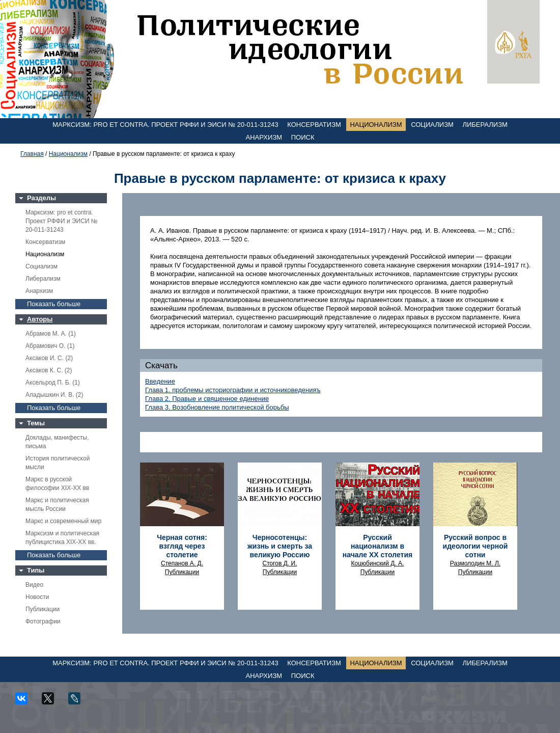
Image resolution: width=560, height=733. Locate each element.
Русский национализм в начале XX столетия (377, 546)
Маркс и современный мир (63, 521)
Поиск (303, 137)
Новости (37, 597)
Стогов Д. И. (280, 563)
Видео (34, 585)
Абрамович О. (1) (50, 346)
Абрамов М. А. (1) (51, 334)
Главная (32, 154)
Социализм (432, 125)
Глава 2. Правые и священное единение (207, 399)
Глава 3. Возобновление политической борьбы (217, 407)
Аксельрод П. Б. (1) (53, 383)
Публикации (43, 609)
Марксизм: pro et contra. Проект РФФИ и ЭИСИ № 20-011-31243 (165, 125)
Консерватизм (314, 125)
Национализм (376, 125)
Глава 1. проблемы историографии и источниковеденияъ (233, 390)
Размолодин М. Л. (475, 563)
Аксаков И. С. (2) (49, 358)
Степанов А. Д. (182, 563)
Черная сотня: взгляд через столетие (182, 546)
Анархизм (264, 137)
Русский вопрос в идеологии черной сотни (475, 546)
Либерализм (485, 125)
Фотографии (43, 621)
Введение (160, 381)
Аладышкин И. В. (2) (54, 395)
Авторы (40, 319)
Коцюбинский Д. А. (378, 563)
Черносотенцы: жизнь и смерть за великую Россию (280, 546)
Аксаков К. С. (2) (49, 370)
